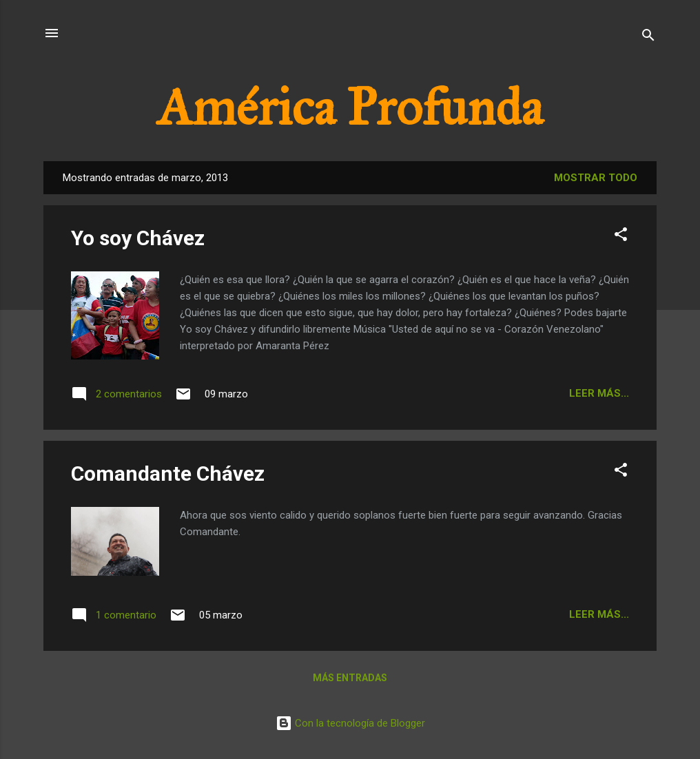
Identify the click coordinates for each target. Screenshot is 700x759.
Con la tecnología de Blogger (350, 723)
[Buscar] (648, 38)
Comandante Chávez (168, 474)
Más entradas (350, 678)
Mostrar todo (596, 178)
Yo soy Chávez (138, 238)
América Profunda (350, 107)
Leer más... (599, 393)
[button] (621, 237)
